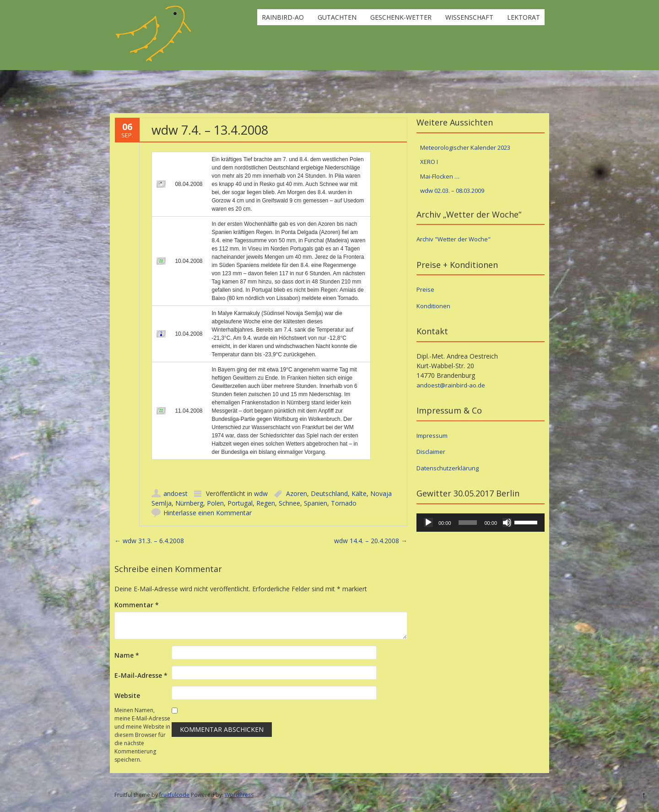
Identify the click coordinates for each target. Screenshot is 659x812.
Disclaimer (431, 452)
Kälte (359, 493)
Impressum (432, 436)
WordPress (239, 795)
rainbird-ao (283, 17)
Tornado (344, 503)
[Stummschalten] (507, 523)
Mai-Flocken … (440, 176)
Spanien (316, 503)
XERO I (429, 162)
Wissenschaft (469, 17)
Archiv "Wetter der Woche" (454, 239)
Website (127, 695)
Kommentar (137, 605)
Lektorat (524, 17)
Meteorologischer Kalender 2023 (465, 147)
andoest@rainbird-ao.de (451, 385)
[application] (481, 523)
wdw (261, 493)
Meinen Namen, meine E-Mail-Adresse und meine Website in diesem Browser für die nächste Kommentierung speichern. (142, 735)
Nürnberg (189, 503)
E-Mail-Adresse (141, 675)
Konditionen (433, 306)
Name (127, 655)
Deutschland (329, 493)
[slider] (468, 523)
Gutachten (337, 17)
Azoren (297, 493)
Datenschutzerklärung (448, 468)
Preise (425, 289)
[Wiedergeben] (428, 523)
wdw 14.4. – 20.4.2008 (371, 541)
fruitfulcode (174, 795)
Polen (215, 503)
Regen (266, 503)
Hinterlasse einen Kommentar (208, 513)
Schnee (289, 503)
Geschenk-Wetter (401, 17)
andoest (176, 493)
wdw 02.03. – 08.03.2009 (452, 191)
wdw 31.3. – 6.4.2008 (149, 541)
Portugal (240, 503)
